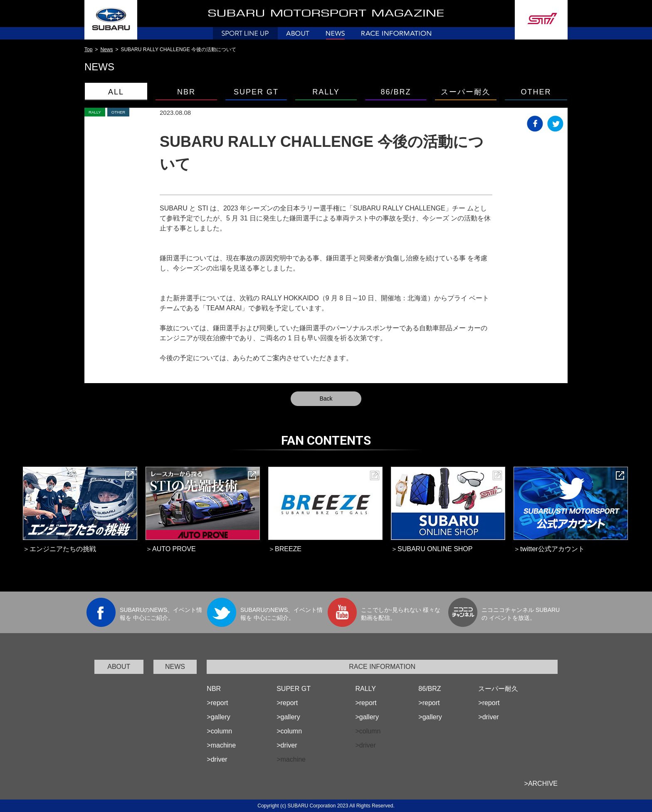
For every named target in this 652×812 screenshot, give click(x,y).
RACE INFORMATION (382, 667)
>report (217, 703)
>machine (221, 745)
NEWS (175, 667)
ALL (116, 92)
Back (326, 399)
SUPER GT (256, 92)
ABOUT (119, 667)
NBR (186, 92)
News (106, 50)
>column (219, 731)
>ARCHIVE (541, 784)
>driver (217, 759)
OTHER (536, 92)
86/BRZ (396, 92)
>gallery (218, 717)
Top (88, 50)
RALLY (326, 92)
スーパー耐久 (466, 92)
